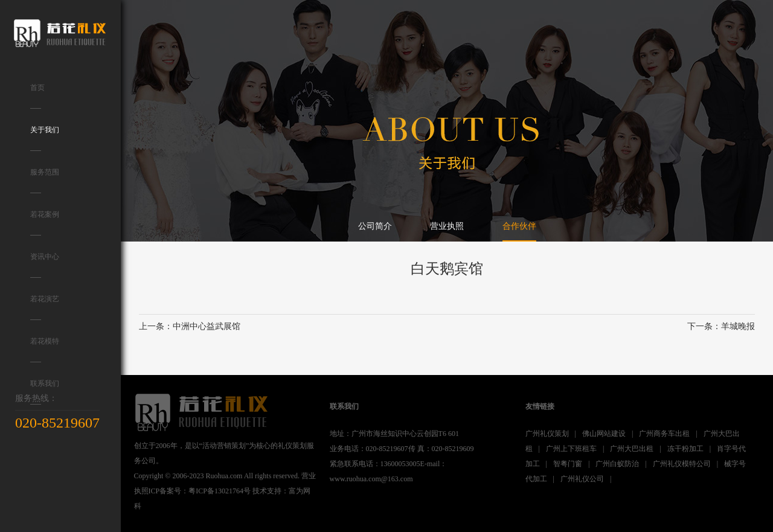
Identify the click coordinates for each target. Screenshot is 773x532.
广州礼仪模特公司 (682, 464)
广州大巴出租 (632, 449)
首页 (37, 96)
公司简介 (375, 226)
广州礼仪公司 (582, 479)
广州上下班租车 (571, 449)
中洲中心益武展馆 (207, 326)
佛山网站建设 (604, 434)
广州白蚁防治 (617, 464)
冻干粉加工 (685, 449)
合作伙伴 (519, 226)
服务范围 (45, 181)
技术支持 (267, 491)
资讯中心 (45, 265)
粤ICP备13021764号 (220, 491)
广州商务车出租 (664, 434)
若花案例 (45, 223)
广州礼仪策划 (547, 434)
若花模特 (45, 350)
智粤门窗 (568, 464)
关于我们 (45, 138)
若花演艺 (45, 307)
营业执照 (447, 226)
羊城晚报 (738, 326)
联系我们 (45, 392)
